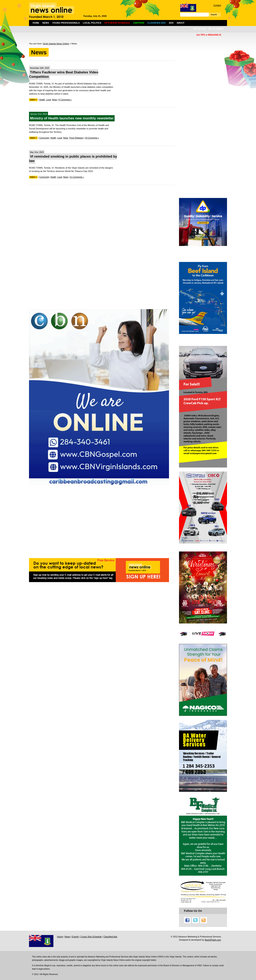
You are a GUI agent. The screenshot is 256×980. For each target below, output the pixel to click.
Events (75, 937)
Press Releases (76, 138)
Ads (171, 23)
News (46, 23)
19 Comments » (92, 138)
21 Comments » (77, 177)
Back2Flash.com (213, 940)
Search (214, 14)
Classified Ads (110, 937)
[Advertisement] (102, 217)
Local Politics (92, 23)
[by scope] (200, 29)
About (180, 23)
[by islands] (216, 29)
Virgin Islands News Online (56, 44)
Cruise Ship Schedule (91, 937)
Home (36, 23)
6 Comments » (65, 100)
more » (33, 100)
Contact (217, 5)
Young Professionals (66, 23)
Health (42, 100)
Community (44, 138)
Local (49, 100)
